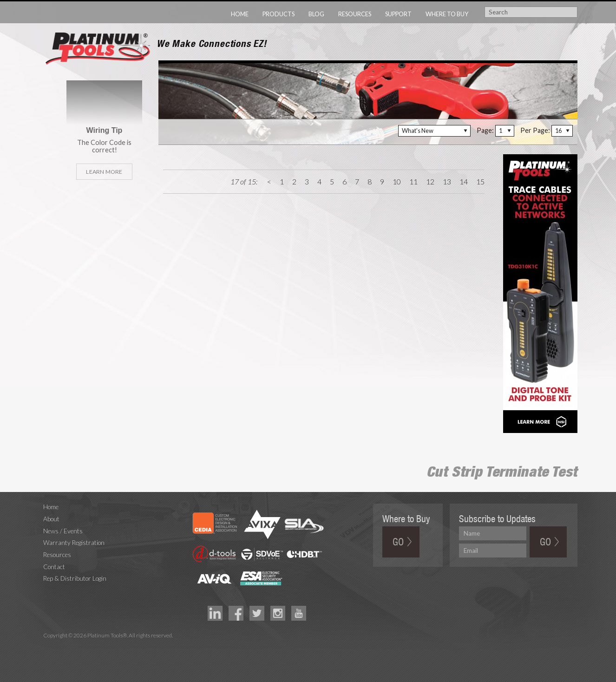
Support (398, 14)
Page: (485, 130)
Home (240, 14)
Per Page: (535, 130)
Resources (355, 14)
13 (447, 181)
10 (397, 181)
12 (430, 181)
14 (464, 181)
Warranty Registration (74, 543)
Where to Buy (447, 14)
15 (480, 181)
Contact (54, 567)
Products (279, 14)
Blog (316, 14)
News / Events (63, 531)
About (51, 519)
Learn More (104, 172)
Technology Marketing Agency (48, 646)
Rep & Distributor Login (75, 578)
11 (413, 181)
